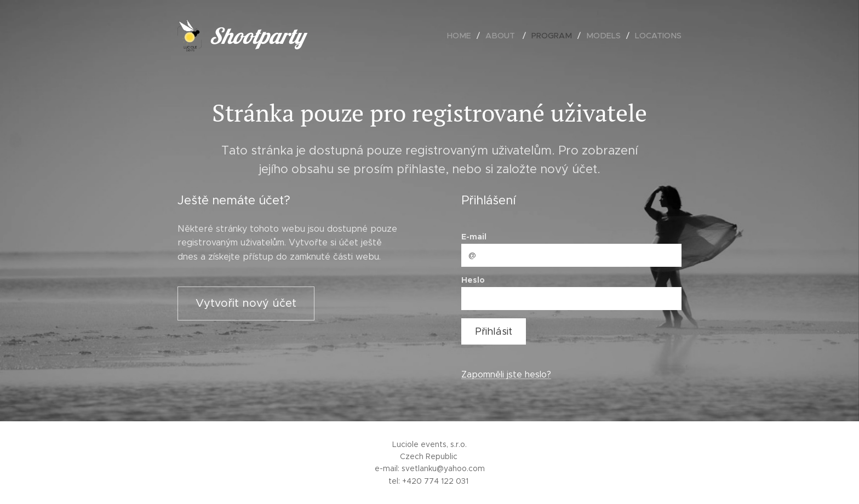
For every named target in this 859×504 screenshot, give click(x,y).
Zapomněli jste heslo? (506, 374)
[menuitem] (469, 36)
